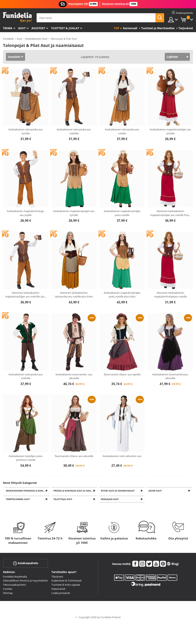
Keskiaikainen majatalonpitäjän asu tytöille (170, 131)
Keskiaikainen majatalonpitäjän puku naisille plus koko (122, 295)
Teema (8, 28)
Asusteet (38, 28)
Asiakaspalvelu (26, 564)
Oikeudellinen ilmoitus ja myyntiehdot (25, 582)
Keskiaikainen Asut (36, 39)
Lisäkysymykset (61, 594)
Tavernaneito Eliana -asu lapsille (122, 374)
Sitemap (8, 594)
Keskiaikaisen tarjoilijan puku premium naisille (26, 458)
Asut (22, 28)
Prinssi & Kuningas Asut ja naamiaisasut (75, 491)
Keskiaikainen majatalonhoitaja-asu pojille (26, 213)
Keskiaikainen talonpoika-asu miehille (74, 131)
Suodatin (14, 57)
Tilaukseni (57, 578)
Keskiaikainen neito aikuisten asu (122, 456)
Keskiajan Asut (111, 500)
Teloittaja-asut (63, 500)
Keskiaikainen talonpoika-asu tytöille (26, 131)
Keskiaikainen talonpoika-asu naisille (122, 131)
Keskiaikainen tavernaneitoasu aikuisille (170, 376)
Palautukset (58, 590)
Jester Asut (156, 491)
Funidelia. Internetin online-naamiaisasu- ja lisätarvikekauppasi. (17, 17)
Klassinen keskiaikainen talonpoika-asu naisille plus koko (74, 295)
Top (116, 28)
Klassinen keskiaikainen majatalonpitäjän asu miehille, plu (26, 295)
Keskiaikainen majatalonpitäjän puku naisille (122, 213)
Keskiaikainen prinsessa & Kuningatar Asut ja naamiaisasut (28, 491)
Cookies (8, 590)
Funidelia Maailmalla (15, 578)
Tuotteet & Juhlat (65, 28)
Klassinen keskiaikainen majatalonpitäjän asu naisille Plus (170, 213)
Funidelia (8, 39)
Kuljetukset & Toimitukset (67, 582)
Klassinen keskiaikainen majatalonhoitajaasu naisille (170, 295)
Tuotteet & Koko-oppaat (66, 586)
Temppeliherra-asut (18, 500)
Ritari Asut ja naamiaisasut (118, 491)
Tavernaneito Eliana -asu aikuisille (74, 456)
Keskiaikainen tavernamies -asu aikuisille (74, 376)
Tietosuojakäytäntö (14, 586)
